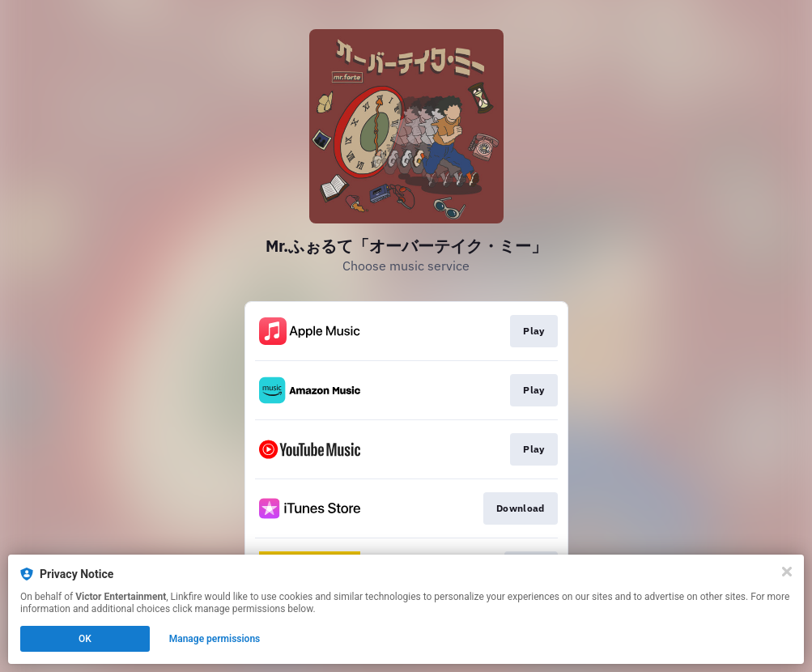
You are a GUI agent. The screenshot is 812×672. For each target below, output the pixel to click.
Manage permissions (215, 639)
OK (85, 639)
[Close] (787, 572)
